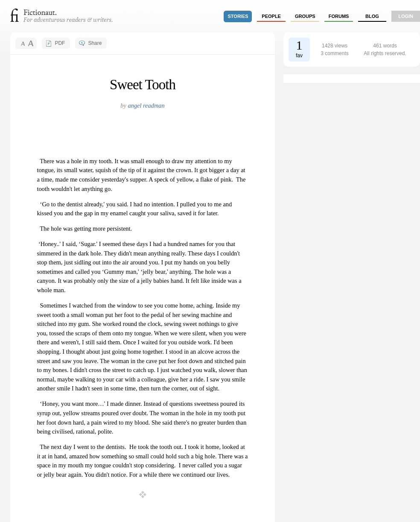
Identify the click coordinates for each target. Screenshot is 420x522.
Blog (372, 16)
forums (339, 16)
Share (95, 43)
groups (305, 16)
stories (238, 16)
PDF (60, 43)
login (406, 16)
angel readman (146, 106)
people (271, 16)
